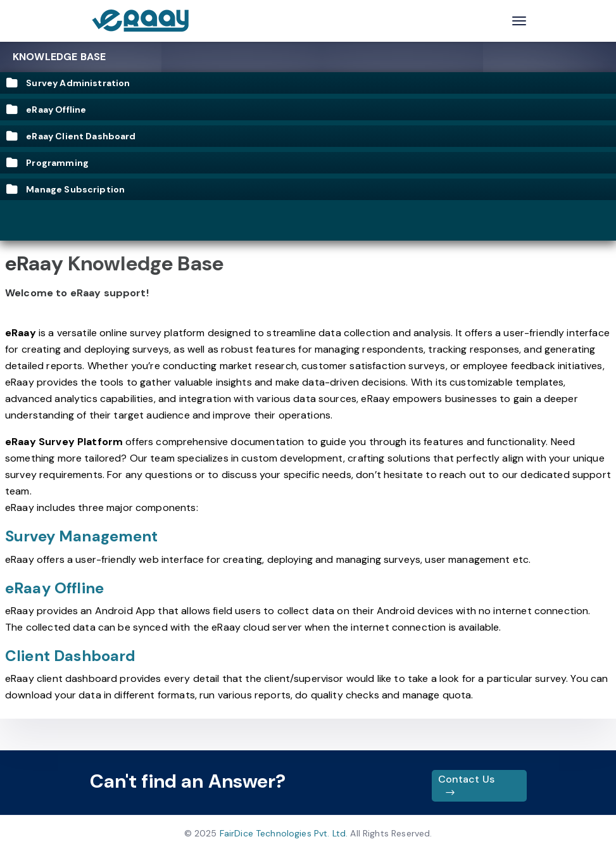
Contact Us (467, 785)
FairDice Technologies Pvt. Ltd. (284, 833)
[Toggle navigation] (519, 21)
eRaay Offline (46, 110)
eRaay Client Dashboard (71, 136)
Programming (47, 163)
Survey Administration (68, 83)
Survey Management (82, 536)
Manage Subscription (66, 189)
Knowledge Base (59, 57)
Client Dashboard (70, 656)
